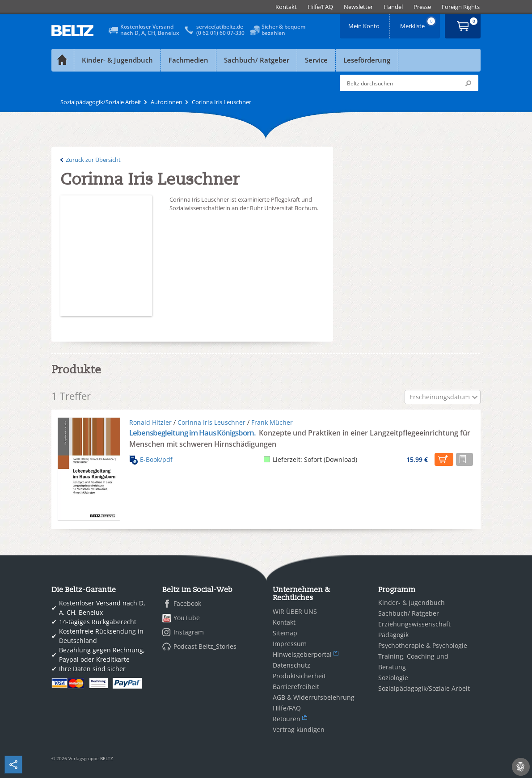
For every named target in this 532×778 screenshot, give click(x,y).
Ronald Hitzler (150, 422)
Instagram (189, 632)
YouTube (187, 618)
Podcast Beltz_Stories (205, 646)
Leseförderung (367, 60)
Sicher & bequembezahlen (283, 30)
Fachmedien (188, 60)
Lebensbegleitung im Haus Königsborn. (193, 433)
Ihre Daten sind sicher (92, 669)
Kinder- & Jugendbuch (117, 60)
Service (316, 60)
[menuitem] (286, 7)
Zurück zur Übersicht (93, 160)
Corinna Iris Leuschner (211, 422)
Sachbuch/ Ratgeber (257, 60)
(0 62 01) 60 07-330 (220, 33)
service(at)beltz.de (220, 27)
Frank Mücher (272, 422)
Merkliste (418, 23)
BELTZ (73, 31)
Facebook (187, 603)
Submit (468, 83)
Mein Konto (365, 23)
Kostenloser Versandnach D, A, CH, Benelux (150, 30)
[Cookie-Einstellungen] (521, 767)
